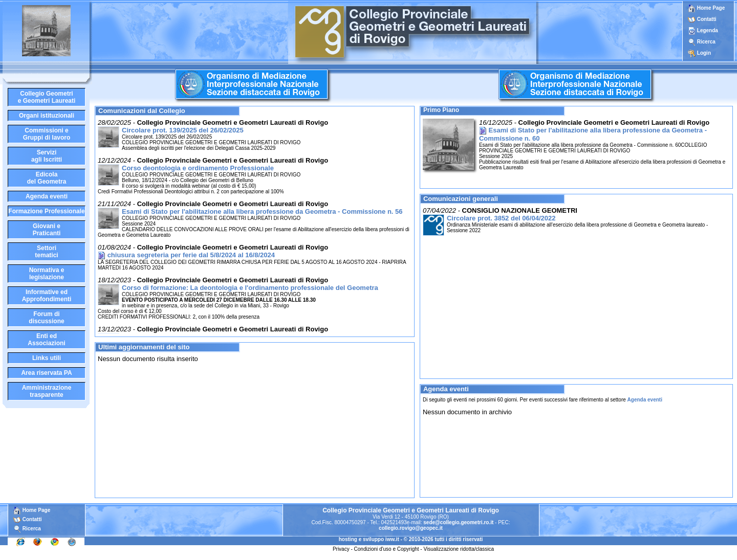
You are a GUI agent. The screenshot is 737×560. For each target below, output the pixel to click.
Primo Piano (441, 110)
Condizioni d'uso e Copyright (387, 549)
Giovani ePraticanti (47, 230)
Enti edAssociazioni (46, 340)
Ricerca (706, 42)
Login (704, 53)
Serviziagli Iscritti (47, 156)
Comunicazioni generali (461, 199)
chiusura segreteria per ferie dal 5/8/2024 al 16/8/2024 (191, 255)
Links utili (47, 358)
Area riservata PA (46, 373)
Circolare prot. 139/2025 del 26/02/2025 (183, 130)
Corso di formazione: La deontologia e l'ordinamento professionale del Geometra (250, 288)
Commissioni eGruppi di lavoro (47, 134)
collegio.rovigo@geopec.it (411, 528)
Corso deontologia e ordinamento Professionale (198, 168)
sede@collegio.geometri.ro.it (458, 522)
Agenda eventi (47, 196)
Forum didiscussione (46, 318)
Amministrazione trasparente (47, 391)
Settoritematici (46, 252)
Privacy (341, 549)
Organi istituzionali (47, 116)
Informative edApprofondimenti (47, 296)
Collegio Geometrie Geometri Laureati (47, 97)
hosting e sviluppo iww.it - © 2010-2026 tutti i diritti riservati (411, 539)
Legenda (708, 30)
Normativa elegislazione (47, 274)
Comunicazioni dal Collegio (142, 111)
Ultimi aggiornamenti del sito (144, 347)
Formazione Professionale (46, 211)
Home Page (706, 8)
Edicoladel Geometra (47, 178)
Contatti (707, 19)
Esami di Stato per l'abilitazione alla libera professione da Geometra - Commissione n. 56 (262, 211)
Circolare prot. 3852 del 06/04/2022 (501, 218)
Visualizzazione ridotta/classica (459, 549)
